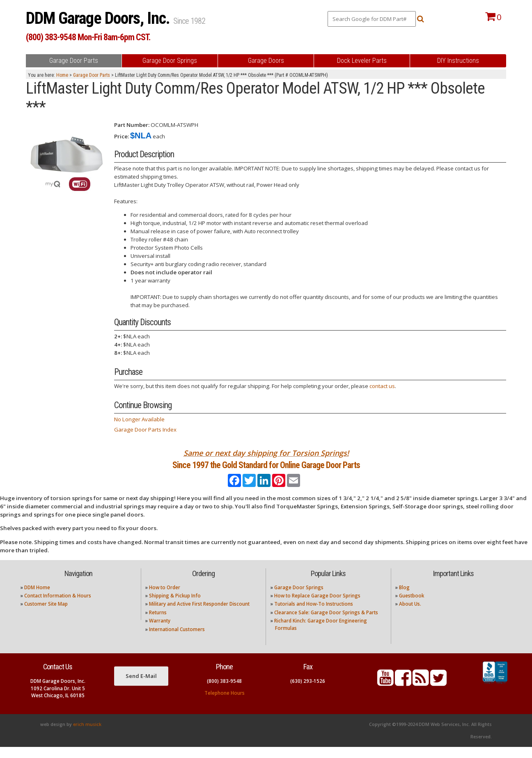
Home (62, 75)
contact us (382, 386)
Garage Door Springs (299, 598)
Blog (404, 598)
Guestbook (412, 607)
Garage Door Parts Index (145, 430)
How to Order (165, 598)
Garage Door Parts (92, 75)
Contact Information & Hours (58, 607)
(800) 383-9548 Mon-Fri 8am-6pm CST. (88, 37)
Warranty (160, 632)
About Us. (410, 615)
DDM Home (37, 598)
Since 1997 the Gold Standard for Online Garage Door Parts (266, 470)
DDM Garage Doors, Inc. (100, 18)
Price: (122, 136)
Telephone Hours (225, 704)
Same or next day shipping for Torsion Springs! (266, 453)
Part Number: (132, 125)
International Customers (177, 640)
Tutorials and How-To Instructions (314, 615)
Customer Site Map (46, 615)
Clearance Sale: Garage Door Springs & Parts (326, 624)
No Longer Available (139, 419)
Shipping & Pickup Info (175, 607)
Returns (158, 624)
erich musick (87, 735)
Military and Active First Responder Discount (199, 615)
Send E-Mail (141, 687)
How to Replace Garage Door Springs (317, 607)
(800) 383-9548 (224, 692)
